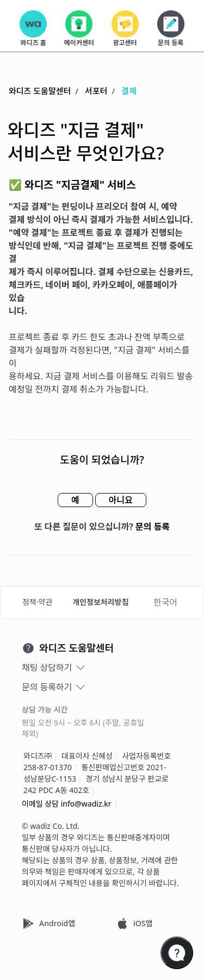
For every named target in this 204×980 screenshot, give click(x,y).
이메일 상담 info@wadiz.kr (67, 804)
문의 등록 (153, 527)
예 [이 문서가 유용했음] (75, 500)
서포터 (96, 91)
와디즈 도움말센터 (40, 91)
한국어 (165, 602)
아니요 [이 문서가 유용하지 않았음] (121, 500)
